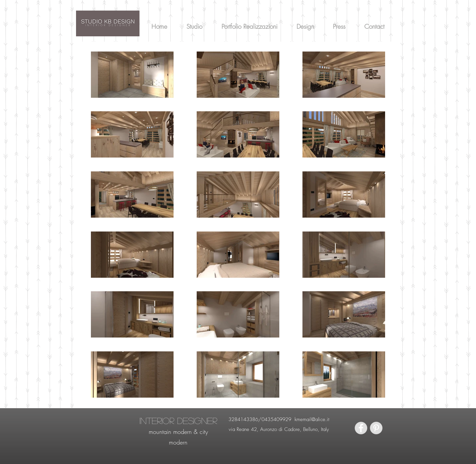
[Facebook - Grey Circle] (361, 428)
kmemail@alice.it (312, 419)
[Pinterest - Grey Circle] (376, 428)
